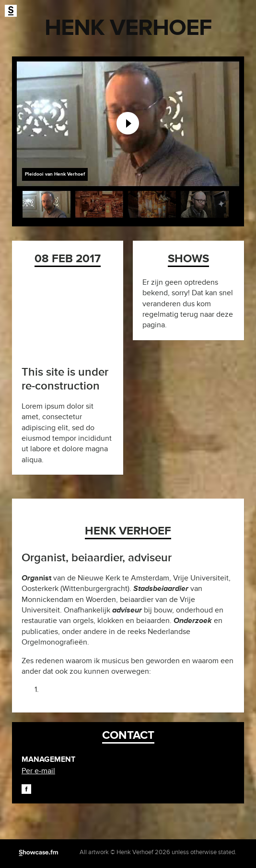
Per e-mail (38, 771)
